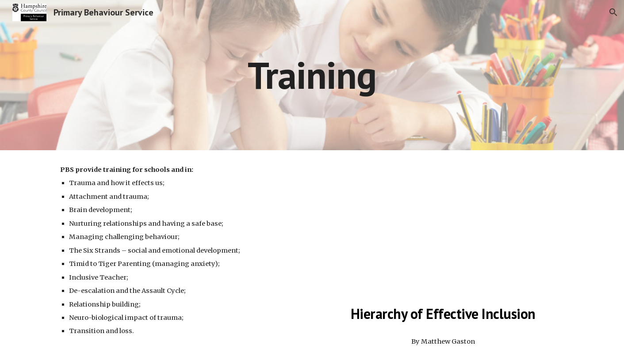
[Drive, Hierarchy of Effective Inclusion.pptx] (443, 227)
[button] (613, 12)
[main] (312, 75)
